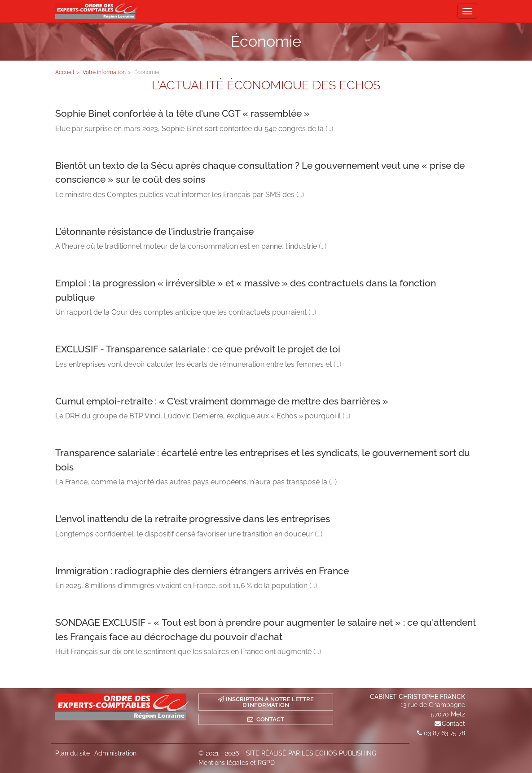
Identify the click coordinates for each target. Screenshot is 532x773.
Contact (453, 724)
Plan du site (73, 753)
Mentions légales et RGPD (237, 763)
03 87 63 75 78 (444, 733)
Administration (115, 753)
